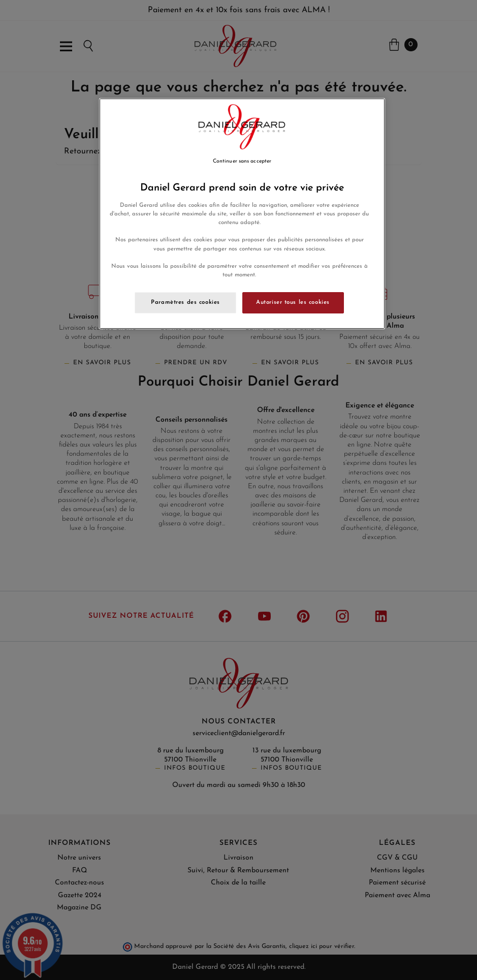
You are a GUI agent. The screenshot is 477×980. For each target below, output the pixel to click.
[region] (242, 214)
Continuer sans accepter (242, 161)
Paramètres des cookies (185, 302)
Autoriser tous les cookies (293, 302)
